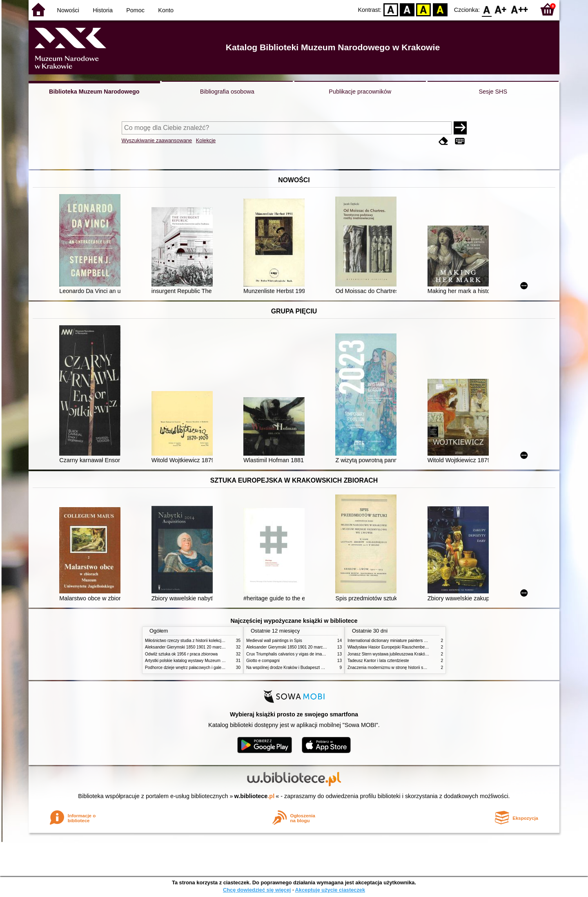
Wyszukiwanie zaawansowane (157, 140)
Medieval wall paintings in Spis (274, 641)
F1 (501, 9)
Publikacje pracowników (360, 92)
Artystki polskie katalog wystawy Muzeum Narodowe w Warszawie (205, 661)
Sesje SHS (493, 92)
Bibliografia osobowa (227, 92)
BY (440, 9)
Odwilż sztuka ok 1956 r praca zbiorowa (181, 654)
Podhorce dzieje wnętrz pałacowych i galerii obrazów (193, 668)
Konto (166, 10)
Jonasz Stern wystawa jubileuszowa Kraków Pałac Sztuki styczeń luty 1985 (416, 654)
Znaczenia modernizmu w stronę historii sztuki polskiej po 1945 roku (410, 668)
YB (424, 9)
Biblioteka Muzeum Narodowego (94, 92)
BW (407, 9)
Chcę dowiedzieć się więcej (257, 890)
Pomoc (135, 10)
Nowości (68, 10)
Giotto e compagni (263, 661)
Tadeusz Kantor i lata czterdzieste (378, 661)
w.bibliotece (255, 796)
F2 (520, 9)
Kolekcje (206, 140)
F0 (487, 9)
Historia (103, 10)
